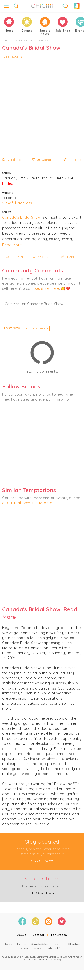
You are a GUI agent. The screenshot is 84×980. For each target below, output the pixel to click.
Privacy (57, 959)
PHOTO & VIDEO (37, 328)
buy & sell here (46, 288)
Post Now (12, 328)
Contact (39, 935)
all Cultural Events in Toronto (27, 503)
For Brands (59, 935)
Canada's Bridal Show (21, 217)
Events (22, 944)
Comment (15, 257)
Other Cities (55, 948)
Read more (12, 245)
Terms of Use (45, 959)
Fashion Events (36, 40)
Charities (74, 944)
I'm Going (42, 257)
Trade (38, 948)
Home (8, 944)
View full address (17, 203)
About (22, 935)
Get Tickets (13, 57)
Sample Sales (40, 944)
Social (25, 948)
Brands (58, 944)
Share (68, 257)
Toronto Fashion (13, 40)
